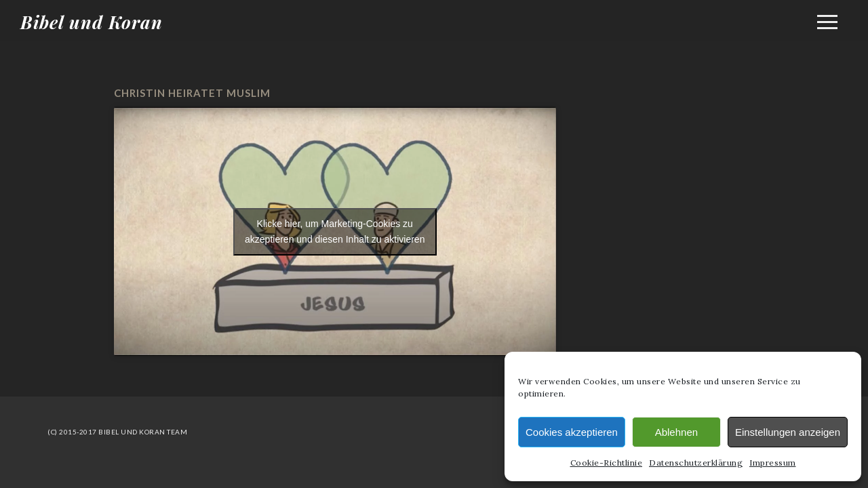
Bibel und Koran (92, 22)
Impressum (773, 463)
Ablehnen (676, 432)
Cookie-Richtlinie (607, 463)
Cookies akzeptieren (572, 432)
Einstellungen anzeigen (788, 432)
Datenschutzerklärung (696, 463)
